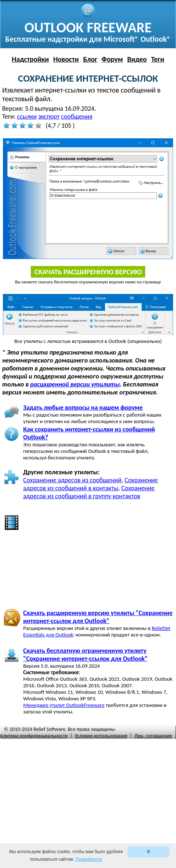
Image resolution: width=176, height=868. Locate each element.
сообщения (77, 116)
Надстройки (30, 59)
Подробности (89, 859)
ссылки (27, 116)
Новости (66, 59)
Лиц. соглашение (153, 736)
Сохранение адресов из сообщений (72, 480)
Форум (112, 59)
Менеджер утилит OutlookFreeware (64, 705)
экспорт (49, 116)
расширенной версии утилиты (75, 384)
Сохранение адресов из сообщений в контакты (91, 484)
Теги (158, 59)
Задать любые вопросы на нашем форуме (83, 408)
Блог (90, 59)
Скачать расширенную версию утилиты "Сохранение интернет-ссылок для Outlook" (98, 617)
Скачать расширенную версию (88, 272)
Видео (137, 59)
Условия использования (101, 736)
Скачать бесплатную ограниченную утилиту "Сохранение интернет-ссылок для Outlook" (85, 655)
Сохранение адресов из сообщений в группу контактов (89, 492)
